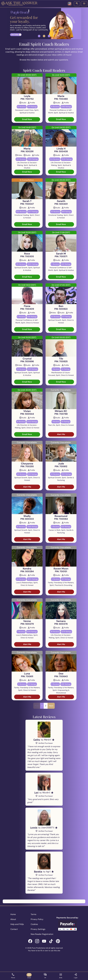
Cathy (37, 740)
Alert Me (61, 434)
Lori (36, 793)
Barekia (38, 872)
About (13, 919)
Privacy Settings (38, 929)
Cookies (34, 924)
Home (13, 914)
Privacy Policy (37, 919)
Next (51, 706)
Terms (33, 914)
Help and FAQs (17, 924)
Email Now (27, 119)
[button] (39, 36)
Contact (14, 929)
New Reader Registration (42, 934)
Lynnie (34, 828)
